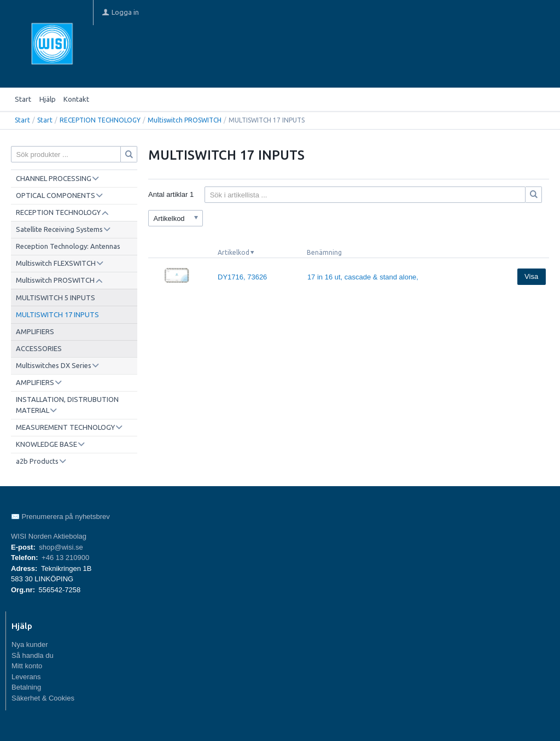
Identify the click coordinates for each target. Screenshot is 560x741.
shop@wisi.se (61, 547)
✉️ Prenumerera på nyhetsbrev (60, 517)
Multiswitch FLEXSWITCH (56, 263)
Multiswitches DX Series (54, 365)
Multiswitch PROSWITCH (185, 120)
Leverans (26, 677)
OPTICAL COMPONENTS (56, 195)
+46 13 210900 (65, 558)
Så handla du (33, 655)
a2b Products (37, 461)
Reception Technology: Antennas (68, 246)
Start (23, 99)
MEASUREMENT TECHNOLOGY (65, 427)
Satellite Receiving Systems (59, 229)
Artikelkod (234, 252)
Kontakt (76, 99)
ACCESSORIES (39, 348)
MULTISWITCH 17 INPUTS (57, 314)
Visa (531, 276)
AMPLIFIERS (35, 331)
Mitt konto (27, 666)
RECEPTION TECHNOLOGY (100, 120)
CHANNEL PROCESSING (54, 178)
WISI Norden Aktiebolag (49, 536)
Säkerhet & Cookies (43, 698)
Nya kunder (30, 644)
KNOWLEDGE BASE (46, 444)
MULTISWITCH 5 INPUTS (56, 297)
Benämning (324, 252)
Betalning (26, 687)
